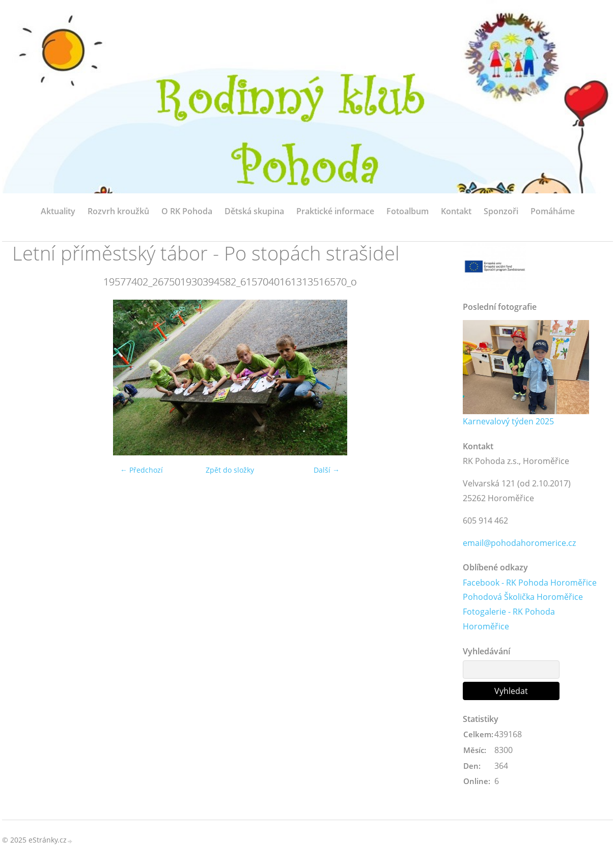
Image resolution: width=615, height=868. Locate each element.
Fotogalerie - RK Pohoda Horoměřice (509, 619)
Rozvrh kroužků (118, 211)
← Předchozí (142, 470)
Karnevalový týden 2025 (508, 421)
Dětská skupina (254, 211)
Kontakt (456, 211)
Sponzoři (501, 211)
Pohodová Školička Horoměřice (523, 597)
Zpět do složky (230, 470)
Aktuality (58, 211)
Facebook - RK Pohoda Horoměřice (530, 583)
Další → (327, 470)
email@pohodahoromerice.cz (519, 543)
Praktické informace (335, 211)
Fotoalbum (408, 211)
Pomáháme (553, 211)
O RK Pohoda (187, 211)
